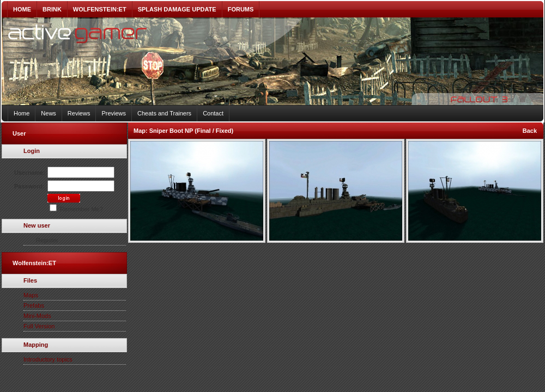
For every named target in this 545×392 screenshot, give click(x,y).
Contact (213, 113)
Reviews (79, 113)
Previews (114, 113)
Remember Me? (76, 209)
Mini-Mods (37, 316)
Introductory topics (48, 359)
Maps (31, 295)
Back (530, 131)
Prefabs (34, 305)
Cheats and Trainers (164, 113)
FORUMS (241, 9)
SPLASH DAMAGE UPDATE (177, 9)
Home (22, 113)
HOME (22, 9)
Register (47, 240)
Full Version (39, 326)
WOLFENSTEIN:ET (100, 9)
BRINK (52, 9)
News (49, 113)
